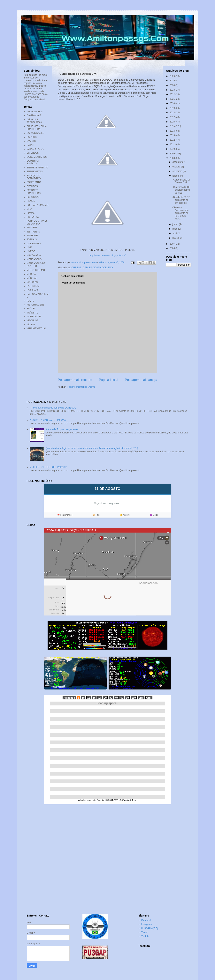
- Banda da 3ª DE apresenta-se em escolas (181, 200)
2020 (173, 103)
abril (175, 233)
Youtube (146, 936)
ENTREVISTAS (35, 172)
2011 (173, 144)
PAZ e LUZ (32, 290)
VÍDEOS (31, 325)
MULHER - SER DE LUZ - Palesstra (48, 467)
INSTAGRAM (34, 232)
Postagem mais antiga (141, 380)
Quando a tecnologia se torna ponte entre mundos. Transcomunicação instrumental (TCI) (92, 448)
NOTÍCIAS (32, 282)
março (176, 238)
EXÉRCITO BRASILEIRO (34, 192)
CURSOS (77, 268)
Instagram (146, 924)
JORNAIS (32, 239)
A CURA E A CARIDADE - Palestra (48, 420)
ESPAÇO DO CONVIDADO (34, 177)
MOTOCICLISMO (36, 270)
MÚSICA (31, 274)
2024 (173, 85)
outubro (177, 167)
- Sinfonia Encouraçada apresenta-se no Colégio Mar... (180, 213)
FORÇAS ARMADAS (38, 205)
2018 (173, 113)
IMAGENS (32, 228)
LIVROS (31, 251)
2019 (173, 108)
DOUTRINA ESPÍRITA (33, 162)
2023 (173, 90)
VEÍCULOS (33, 321)
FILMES (31, 201)
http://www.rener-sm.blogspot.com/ (107, 255)
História (31, 213)
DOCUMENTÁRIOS (37, 157)
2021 (173, 99)
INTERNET (33, 236)
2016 (173, 122)
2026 (173, 76)
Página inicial (108, 380)
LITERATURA (34, 244)
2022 (173, 94)
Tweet (144, 932)
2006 (173, 248)
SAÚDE (31, 309)
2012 (173, 140)
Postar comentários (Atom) (81, 387)
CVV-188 (31, 141)
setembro (177, 171)
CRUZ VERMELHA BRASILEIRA (37, 128)
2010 (173, 149)
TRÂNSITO (33, 313)
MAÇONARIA (34, 255)
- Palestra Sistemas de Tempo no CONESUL (53, 408)
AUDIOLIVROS (35, 112)
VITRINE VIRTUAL (37, 328)
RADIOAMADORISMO (101, 268)
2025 (173, 81)
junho (176, 224)
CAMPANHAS (34, 115)
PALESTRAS (34, 286)
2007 (173, 244)
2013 (173, 135)
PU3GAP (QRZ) (150, 928)
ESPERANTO (34, 182)
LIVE (29, 247)
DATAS (30, 145)
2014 (173, 131)
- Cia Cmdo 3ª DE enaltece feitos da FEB (181, 190)
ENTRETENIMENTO (38, 168)
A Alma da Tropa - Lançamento (61, 429)
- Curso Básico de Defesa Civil (181, 181)
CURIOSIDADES (36, 133)
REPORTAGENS (36, 305)
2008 (173, 158)
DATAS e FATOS (35, 149)
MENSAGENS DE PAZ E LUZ (36, 265)
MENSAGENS (34, 259)
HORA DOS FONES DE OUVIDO (37, 222)
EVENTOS (32, 186)
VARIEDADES (34, 317)
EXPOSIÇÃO (34, 197)
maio (175, 229)
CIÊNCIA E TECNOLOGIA (34, 121)
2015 (173, 126)
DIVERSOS (33, 153)
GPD (85, 268)
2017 (173, 117)
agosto (176, 176)
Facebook (146, 920)
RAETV (31, 301)
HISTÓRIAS (33, 217)
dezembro (178, 162)
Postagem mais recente (75, 380)
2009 (173, 154)
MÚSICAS (32, 278)
